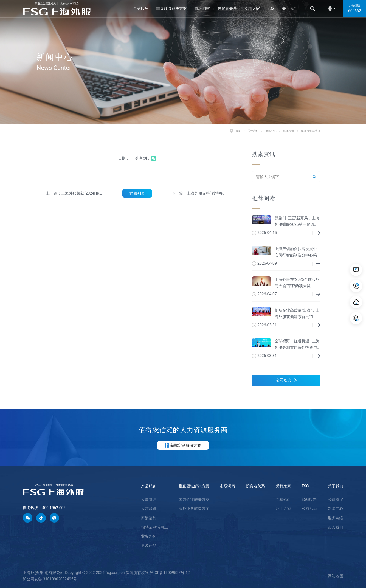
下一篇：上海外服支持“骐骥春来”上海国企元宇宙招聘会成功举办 (199, 194)
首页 (238, 131)
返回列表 (137, 193)
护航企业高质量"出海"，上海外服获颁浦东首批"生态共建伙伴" (297, 314)
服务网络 (336, 518)
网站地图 (336, 576)
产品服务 (141, 8)
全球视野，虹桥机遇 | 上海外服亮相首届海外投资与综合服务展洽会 (297, 345)
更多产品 (149, 546)
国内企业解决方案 (194, 499)
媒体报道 (289, 131)
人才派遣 (149, 509)
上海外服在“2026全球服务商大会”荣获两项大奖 (297, 283)
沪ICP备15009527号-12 (170, 573)
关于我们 (290, 8)
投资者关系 (227, 8)
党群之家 (252, 8)
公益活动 (309, 509)
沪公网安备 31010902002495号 (50, 579)
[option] (183, 62)
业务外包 (149, 536)
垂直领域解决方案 (171, 8)
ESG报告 (309, 499)
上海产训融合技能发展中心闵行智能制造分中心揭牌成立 (296, 252)
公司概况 (336, 499)
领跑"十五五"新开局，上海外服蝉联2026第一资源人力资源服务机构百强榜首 (297, 222)
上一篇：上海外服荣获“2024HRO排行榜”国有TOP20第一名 (74, 194)
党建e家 (282, 499)
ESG (271, 8)
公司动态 (286, 380)
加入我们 (336, 527)
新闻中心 (271, 131)
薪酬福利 (149, 518)
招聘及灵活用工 (154, 527)
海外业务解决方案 (194, 509)
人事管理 (149, 499)
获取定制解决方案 (183, 445)
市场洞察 (202, 8)
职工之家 (283, 509)
